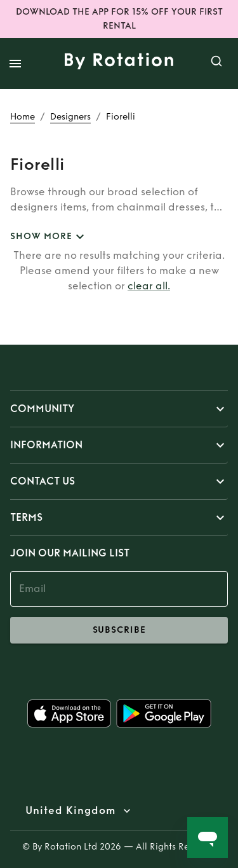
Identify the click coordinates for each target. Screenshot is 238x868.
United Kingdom (70, 811)
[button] (119, 409)
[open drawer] (15, 64)
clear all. (149, 286)
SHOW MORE (49, 237)
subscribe (119, 630)
